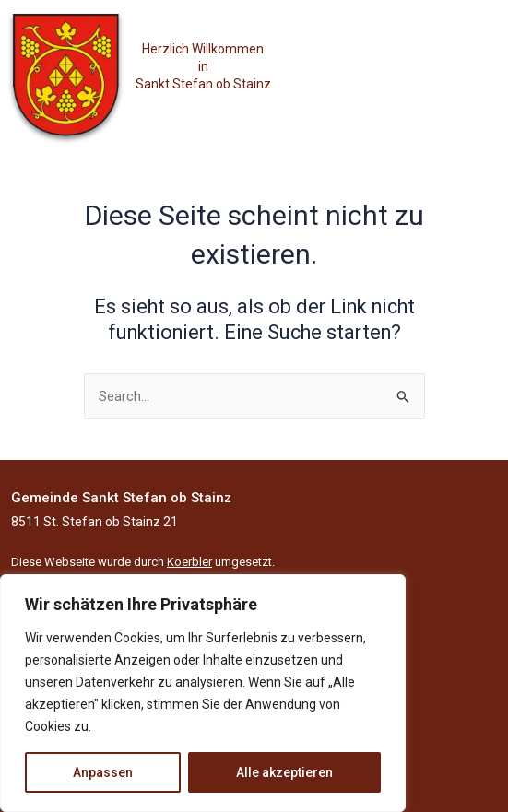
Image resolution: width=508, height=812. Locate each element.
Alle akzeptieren (284, 772)
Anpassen (103, 772)
